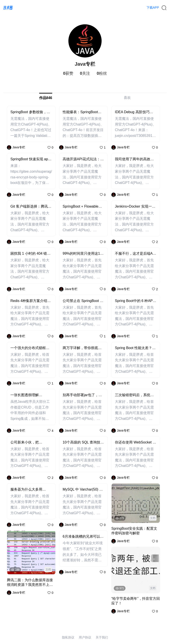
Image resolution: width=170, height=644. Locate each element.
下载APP (153, 8)
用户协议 (85, 637)
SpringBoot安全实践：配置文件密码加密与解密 (134, 531)
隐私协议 (68, 637)
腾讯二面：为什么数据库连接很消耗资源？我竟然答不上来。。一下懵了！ (30, 583)
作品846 (46, 98)
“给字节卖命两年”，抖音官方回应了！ (136, 601)
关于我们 (102, 637)
